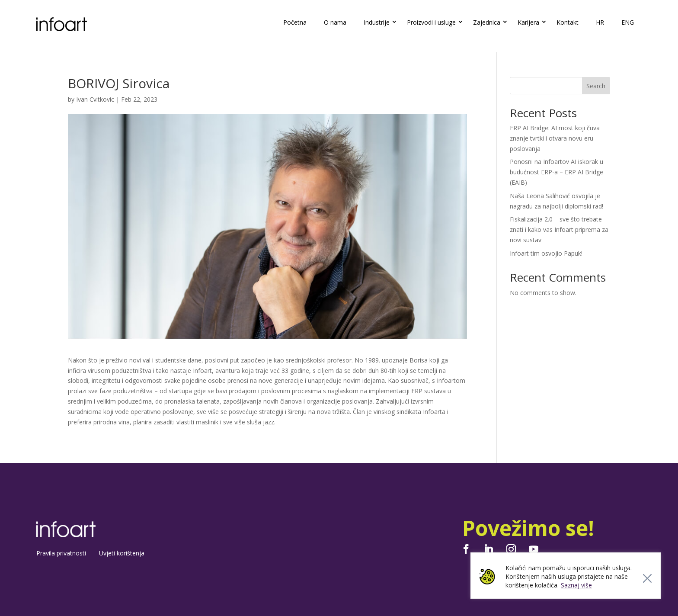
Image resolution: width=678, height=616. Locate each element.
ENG (628, 22)
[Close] (647, 578)
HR (600, 22)
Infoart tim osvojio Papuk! (546, 253)
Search (596, 86)
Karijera (528, 22)
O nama (335, 22)
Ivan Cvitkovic (95, 99)
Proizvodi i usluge (431, 22)
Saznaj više (576, 585)
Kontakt (568, 22)
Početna (295, 22)
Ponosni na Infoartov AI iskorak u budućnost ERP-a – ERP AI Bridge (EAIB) (556, 172)
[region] (566, 576)
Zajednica (487, 22)
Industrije (377, 22)
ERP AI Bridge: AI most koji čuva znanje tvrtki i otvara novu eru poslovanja (555, 138)
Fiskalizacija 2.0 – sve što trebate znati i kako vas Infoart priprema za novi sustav (559, 229)
